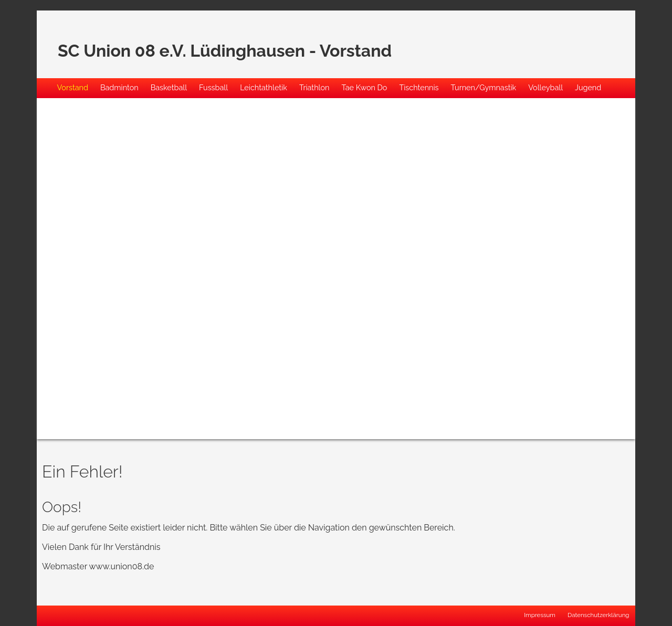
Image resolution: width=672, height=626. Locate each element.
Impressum (540, 615)
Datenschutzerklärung (598, 615)
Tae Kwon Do (364, 87)
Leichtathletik (264, 87)
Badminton (119, 87)
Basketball (169, 87)
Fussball (213, 87)
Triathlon (314, 87)
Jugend (588, 87)
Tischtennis (419, 87)
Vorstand (73, 87)
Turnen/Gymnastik (484, 87)
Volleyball (545, 87)
